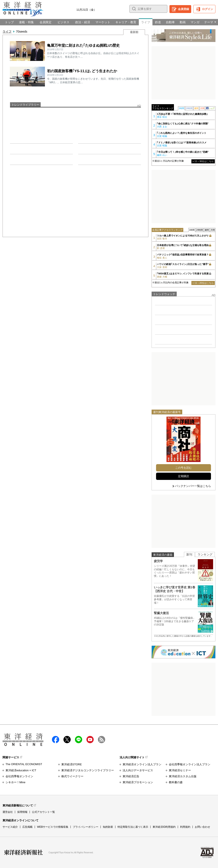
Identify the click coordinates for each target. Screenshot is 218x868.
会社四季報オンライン (19, 776)
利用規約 (185, 827)
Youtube (90, 740)
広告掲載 (27, 827)
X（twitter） (67, 740)
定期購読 (184, 476)
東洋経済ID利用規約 (164, 827)
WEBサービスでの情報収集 (53, 827)
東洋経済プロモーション (138, 782)
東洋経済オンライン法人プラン (142, 764)
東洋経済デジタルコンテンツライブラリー (88, 770)
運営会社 (8, 812)
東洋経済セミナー (180, 770)
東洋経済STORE (72, 764)
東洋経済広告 (131, 776)
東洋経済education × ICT (21, 770)
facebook (56, 740)
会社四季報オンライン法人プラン (190, 764)
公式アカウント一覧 (43, 812)
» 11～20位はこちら (203, 283)
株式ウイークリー (72, 776)
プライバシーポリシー (86, 827)
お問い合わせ (202, 827)
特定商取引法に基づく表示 (133, 827)
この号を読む (184, 468)
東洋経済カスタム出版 (183, 776)
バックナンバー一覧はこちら (193, 486)
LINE (79, 740)
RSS (102, 740)
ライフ (7, 32)
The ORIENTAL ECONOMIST (24, 764)
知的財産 (108, 827)
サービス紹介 (10, 827)
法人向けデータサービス (138, 770)
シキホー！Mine (15, 782)
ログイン (208, 9)
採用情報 (22, 812)
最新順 (134, 32)
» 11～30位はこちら (203, 161)
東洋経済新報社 (23, 852)
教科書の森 (176, 782)
